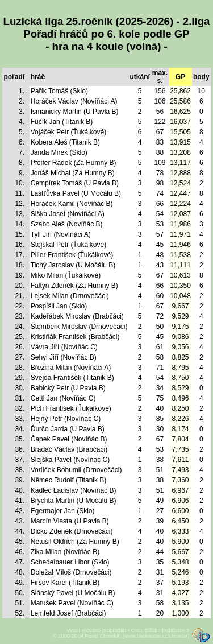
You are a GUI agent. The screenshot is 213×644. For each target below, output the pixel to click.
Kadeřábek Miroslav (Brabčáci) (77, 316)
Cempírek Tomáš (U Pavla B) (75, 183)
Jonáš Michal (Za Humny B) (73, 173)
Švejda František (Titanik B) (72, 378)
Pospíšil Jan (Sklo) (59, 306)
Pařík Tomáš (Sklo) (59, 91)
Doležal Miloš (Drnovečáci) (71, 572)
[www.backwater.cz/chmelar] (156, 636)
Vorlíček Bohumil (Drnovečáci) (76, 470)
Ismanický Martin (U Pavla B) (75, 112)
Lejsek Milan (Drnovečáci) (70, 296)
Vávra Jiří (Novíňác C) (64, 347)
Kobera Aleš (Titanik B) (65, 142)
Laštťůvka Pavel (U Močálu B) (76, 193)
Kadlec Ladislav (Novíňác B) (74, 490)
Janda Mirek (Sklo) (59, 152)
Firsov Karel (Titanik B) (65, 583)
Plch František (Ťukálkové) (71, 408)
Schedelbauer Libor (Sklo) (70, 562)
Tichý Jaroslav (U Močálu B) (73, 265)
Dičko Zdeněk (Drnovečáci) (72, 531)
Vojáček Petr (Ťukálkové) (68, 132)
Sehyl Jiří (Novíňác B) (64, 357)
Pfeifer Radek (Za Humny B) (74, 163)
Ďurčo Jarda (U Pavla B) (68, 429)
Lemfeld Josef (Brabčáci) (68, 613)
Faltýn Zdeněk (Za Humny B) (74, 286)
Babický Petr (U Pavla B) (68, 388)
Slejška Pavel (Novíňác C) (70, 460)
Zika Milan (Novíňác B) (65, 552)
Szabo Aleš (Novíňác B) (67, 224)
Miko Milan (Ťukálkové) (66, 275)
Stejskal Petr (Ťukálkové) (68, 245)
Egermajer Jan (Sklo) (63, 511)
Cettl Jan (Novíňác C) (63, 398)
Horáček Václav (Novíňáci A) (74, 101)
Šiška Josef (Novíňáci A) (68, 214)
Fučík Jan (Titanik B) (62, 122)
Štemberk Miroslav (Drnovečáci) (79, 327)
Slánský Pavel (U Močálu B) (73, 593)
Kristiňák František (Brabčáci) (75, 337)
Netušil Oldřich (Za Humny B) (75, 542)
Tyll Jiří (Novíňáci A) (61, 234)
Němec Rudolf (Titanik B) (69, 480)
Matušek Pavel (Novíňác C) (72, 603)
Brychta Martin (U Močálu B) (74, 501)
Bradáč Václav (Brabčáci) (69, 449)
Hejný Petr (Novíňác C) (66, 419)
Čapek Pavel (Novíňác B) (69, 439)
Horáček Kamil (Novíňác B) (72, 204)
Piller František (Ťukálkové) (72, 255)
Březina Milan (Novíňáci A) (71, 368)
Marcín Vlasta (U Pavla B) (70, 521)
